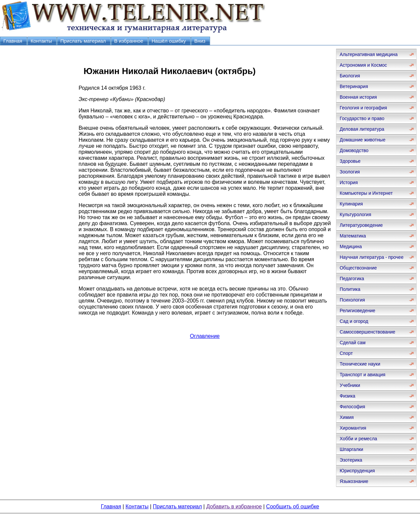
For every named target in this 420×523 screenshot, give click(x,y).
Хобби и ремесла (358, 439)
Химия (347, 417)
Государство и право (362, 118)
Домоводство (354, 150)
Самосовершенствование (367, 332)
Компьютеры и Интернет (366, 193)
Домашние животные (362, 140)
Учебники (350, 385)
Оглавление (205, 336)
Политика (350, 289)
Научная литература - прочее (371, 257)
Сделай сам (353, 343)
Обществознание (358, 268)
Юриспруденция (357, 471)
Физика (347, 396)
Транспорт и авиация (362, 375)
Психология (352, 300)
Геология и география (363, 108)
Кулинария (351, 204)
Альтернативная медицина (369, 54)
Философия (352, 407)
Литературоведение (361, 225)
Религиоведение (357, 311)
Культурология (355, 214)
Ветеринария (354, 86)
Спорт (346, 353)
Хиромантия (353, 428)
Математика (353, 236)
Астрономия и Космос (363, 65)
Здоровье (350, 161)
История (349, 182)
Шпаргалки (351, 449)
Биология (350, 76)
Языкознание (354, 481)
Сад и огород (354, 321)
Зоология (350, 172)
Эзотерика (351, 460)
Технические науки (360, 364)
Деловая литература (362, 129)
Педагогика (352, 279)
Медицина (351, 246)
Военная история (358, 97)
